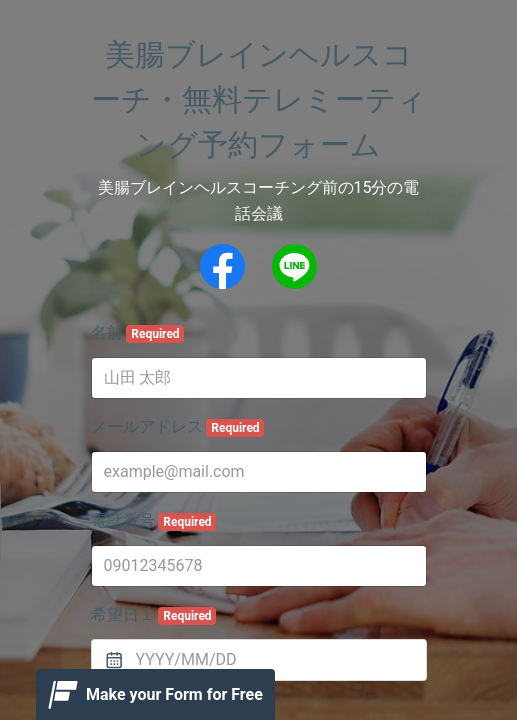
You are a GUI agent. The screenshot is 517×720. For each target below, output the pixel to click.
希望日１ (154, 615)
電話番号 (154, 521)
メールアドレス (178, 427)
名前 (138, 333)
